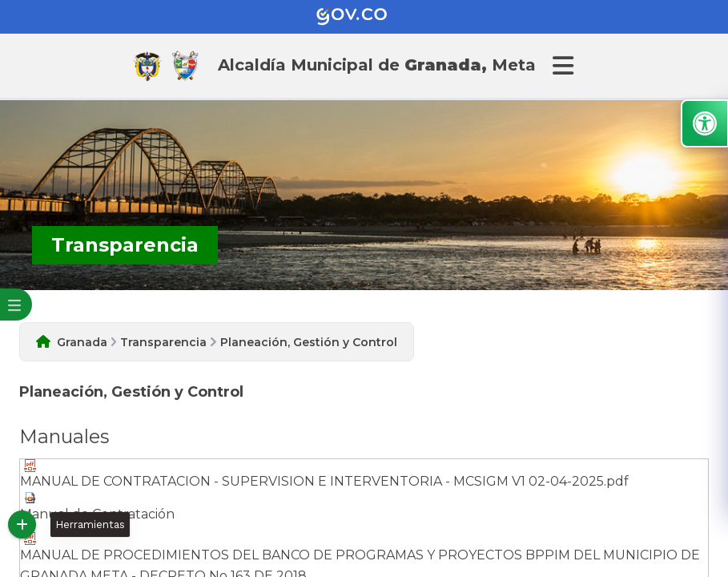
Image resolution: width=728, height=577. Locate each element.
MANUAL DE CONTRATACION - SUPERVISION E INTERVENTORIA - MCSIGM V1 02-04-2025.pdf (324, 474)
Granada (82, 342)
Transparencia (163, 342)
